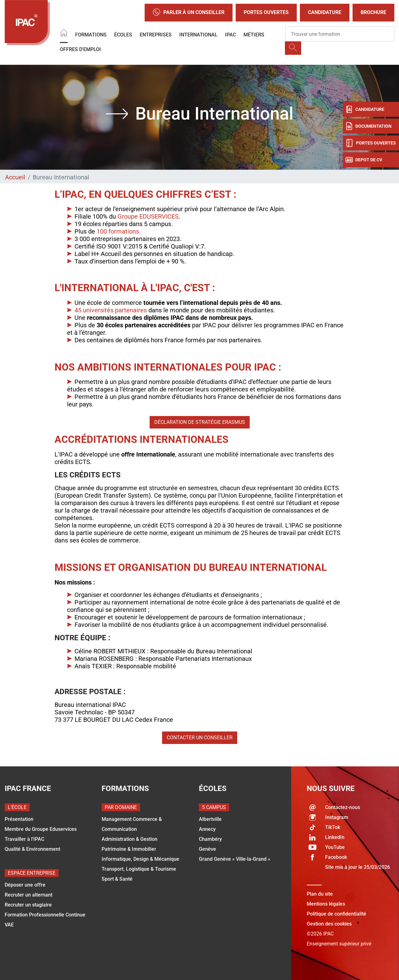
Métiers (254, 35)
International (198, 35)
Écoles (123, 35)
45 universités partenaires (111, 310)
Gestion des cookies (329, 924)
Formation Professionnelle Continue (45, 915)
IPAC (231, 35)
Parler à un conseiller (189, 13)
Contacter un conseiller (200, 738)
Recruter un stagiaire (28, 905)
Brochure (373, 12)
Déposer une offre (25, 885)
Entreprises (156, 35)
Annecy (207, 829)
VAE (9, 925)
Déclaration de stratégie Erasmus (200, 422)
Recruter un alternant (29, 895)
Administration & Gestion (130, 839)
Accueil (15, 177)
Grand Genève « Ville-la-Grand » (235, 859)
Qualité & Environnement (32, 849)
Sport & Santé (117, 879)
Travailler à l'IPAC (24, 839)
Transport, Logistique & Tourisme (139, 869)
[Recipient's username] (340, 34)
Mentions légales (326, 904)
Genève (207, 849)
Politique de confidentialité (337, 914)
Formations (91, 35)
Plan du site (320, 894)
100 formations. (119, 231)
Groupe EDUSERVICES (147, 216)
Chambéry (210, 839)
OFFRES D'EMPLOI (80, 49)
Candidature (325, 12)
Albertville (210, 819)
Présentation (19, 819)
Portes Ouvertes (266, 12)
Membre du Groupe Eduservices (41, 829)
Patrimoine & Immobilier (129, 849)
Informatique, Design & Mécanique (140, 859)
